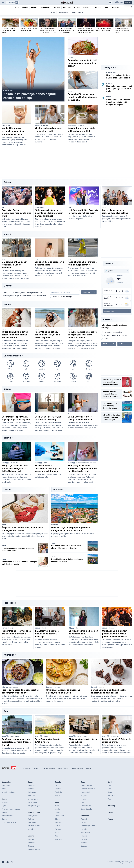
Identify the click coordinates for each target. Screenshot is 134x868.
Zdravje (7, 438)
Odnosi (7, 489)
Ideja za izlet (55, 525)
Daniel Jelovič (6, 414)
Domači (104, 207)
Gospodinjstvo (80, 125)
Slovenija (11, 628)
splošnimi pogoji (67, 297)
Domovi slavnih (14, 736)
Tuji (3, 207)
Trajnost (46, 736)
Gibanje (70, 91)
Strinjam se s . (62, 297)
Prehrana (70, 57)
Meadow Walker (40, 207)
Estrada (8, 182)
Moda (6, 234)
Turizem (54, 543)
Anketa (107, 319)
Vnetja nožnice (6, 125)
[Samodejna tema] (110, 3)
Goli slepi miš (14, 463)
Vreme (108, 264)
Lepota (7, 304)
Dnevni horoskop (12, 356)
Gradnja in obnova (82, 736)
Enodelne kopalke (8, 90)
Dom (6, 711)
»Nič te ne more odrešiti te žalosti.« (86, 463)
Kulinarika (9, 655)
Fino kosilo (57, 687)
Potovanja (58, 489)
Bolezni (45, 463)
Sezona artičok (13, 687)
